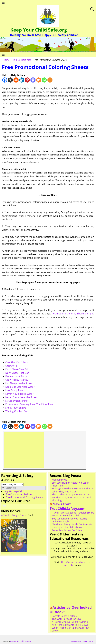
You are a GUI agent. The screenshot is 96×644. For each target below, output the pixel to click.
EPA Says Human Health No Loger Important (70, 484)
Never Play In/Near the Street (21, 397)
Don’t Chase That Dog (17, 373)
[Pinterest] (27, 80)
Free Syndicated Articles (19, 494)
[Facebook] (5, 80)
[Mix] (39, 80)
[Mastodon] (33, 80)
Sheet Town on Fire (16, 408)
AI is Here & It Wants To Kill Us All (70, 625)
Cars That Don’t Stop (17, 362)
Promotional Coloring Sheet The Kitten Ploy (29, 404)
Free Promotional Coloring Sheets (24, 497)
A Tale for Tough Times (14, 515)
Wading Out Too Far (16, 411)
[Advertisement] (24, 450)
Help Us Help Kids (22, 60)
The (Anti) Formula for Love (67, 619)
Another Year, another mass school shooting (71, 499)
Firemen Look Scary (16, 376)
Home (6, 60)
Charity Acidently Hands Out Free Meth (73, 524)
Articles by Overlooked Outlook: (71, 610)
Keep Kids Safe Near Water (20, 387)
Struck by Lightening (16, 401)
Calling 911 (11, 366)
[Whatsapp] (44, 80)
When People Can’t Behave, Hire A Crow (70, 629)
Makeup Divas (60, 480)
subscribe (69, 565)
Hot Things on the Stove (18, 383)
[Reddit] (16, 80)
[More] (50, 80)
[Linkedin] (22, 80)
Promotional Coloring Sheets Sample (73, 314)
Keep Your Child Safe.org (39, 30)
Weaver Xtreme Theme (84, 641)
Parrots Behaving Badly (65, 616)
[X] (10, 80)
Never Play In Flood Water (19, 394)
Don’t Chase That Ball (17, 369)
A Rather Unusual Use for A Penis (70, 622)
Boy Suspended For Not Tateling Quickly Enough (69, 520)
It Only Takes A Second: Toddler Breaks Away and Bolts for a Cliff (73, 514)
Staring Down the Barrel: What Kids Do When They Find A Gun (73, 490)
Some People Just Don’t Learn (68, 530)
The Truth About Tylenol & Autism (70, 494)
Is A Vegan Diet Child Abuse (67, 527)
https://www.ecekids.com (73, 562)
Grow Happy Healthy (17, 380)
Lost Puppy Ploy (14, 390)
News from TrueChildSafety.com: (68, 506)
